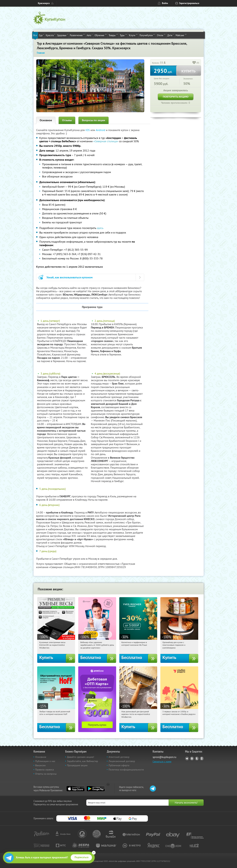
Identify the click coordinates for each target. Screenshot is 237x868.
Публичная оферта (119, 765)
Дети (171, 35)
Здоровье (62, 35)
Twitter (197, 759)
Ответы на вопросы (46, 774)
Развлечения (77, 35)
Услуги (133, 35)
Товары (113, 35)
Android (101, 130)
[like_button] (194, 63)
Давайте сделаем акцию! (81, 757)
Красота (50, 35)
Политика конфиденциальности (126, 770)
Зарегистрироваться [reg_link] (189, 3)
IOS (88, 130)
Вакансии (40, 765)
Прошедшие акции (77, 765)
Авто (90, 35)
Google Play (96, 789)
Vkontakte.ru (192, 759)
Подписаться (81, 857)
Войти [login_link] (165, 3)
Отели (161, 35)
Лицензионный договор (122, 761)
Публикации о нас (45, 761)
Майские (181, 35)
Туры (123, 35)
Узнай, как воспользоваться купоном (70, 277)
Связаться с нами (162, 761)
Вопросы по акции (94, 120)
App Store (76, 789)
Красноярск (44, 3)
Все (35, 35)
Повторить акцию (176, 97)
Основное (46, 120)
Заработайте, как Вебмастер (83, 761)
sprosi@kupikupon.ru (164, 757)
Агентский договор (119, 757)
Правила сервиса (45, 770)
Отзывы (67, 120)
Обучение (101, 35)
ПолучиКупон (147, 35)
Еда (41, 35)
